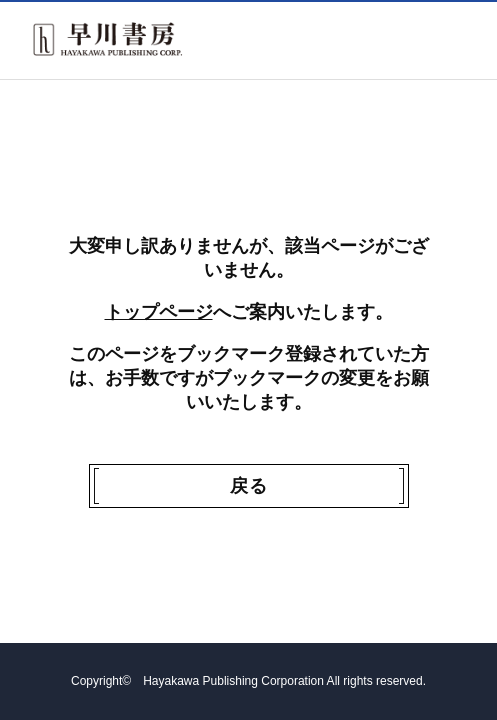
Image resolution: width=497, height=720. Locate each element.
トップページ (159, 312)
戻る (249, 486)
